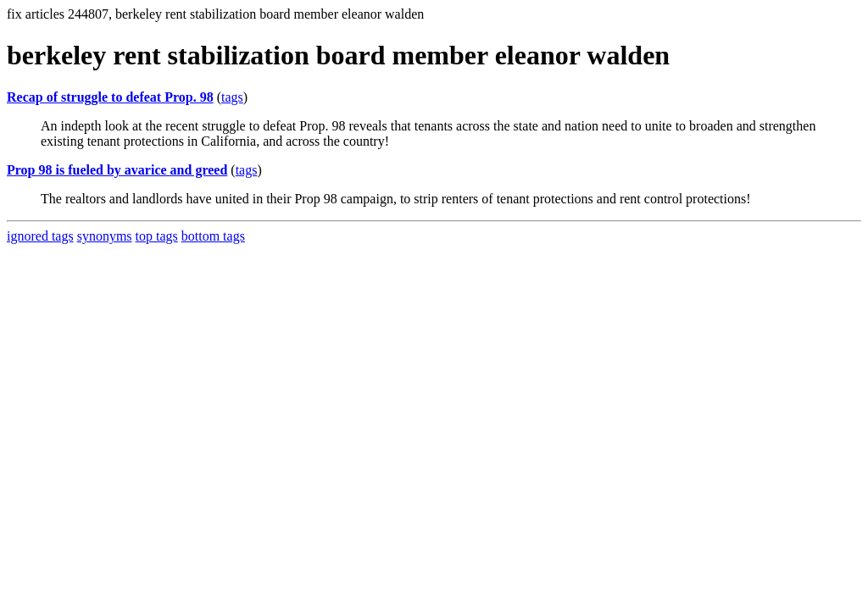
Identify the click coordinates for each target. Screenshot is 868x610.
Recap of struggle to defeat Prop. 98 (110, 97)
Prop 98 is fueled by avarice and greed (117, 170)
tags (232, 97)
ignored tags (40, 236)
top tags (157, 236)
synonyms (105, 236)
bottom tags (213, 236)
